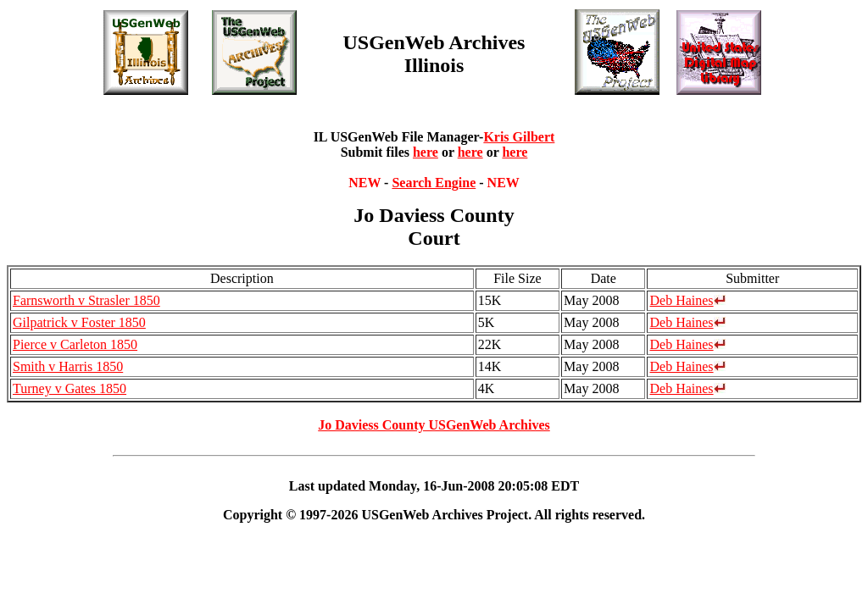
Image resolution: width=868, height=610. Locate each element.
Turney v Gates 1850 (70, 388)
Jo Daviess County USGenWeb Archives (434, 425)
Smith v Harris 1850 (68, 366)
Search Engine (434, 183)
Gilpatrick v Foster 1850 (79, 322)
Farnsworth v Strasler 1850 (86, 300)
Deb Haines (687, 300)
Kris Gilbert (519, 137)
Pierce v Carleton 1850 (75, 344)
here (426, 152)
